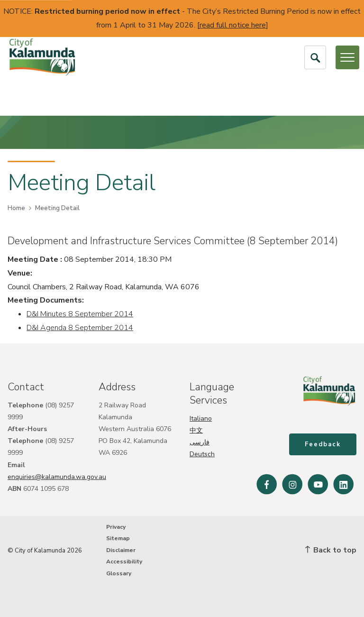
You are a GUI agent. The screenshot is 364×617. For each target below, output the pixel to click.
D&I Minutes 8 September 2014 (80, 314)
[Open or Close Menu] (347, 57)
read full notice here (233, 25)
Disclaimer (121, 550)
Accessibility (124, 562)
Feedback (323, 444)
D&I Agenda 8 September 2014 (80, 328)
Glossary (119, 573)
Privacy (116, 527)
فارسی (200, 442)
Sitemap (118, 538)
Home (16, 208)
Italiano (201, 419)
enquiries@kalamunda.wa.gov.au (57, 477)
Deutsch (202, 454)
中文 (196, 430)
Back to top (331, 550)
